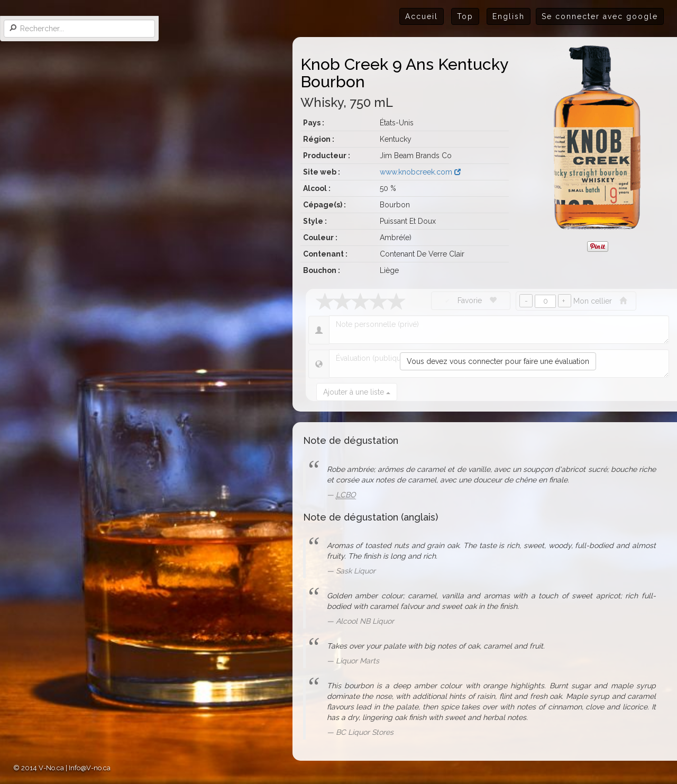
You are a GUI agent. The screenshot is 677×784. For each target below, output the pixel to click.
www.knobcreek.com (420, 172)
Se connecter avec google (600, 16)
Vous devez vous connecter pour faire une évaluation (498, 361)
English (509, 16)
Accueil (422, 16)
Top (465, 16)
